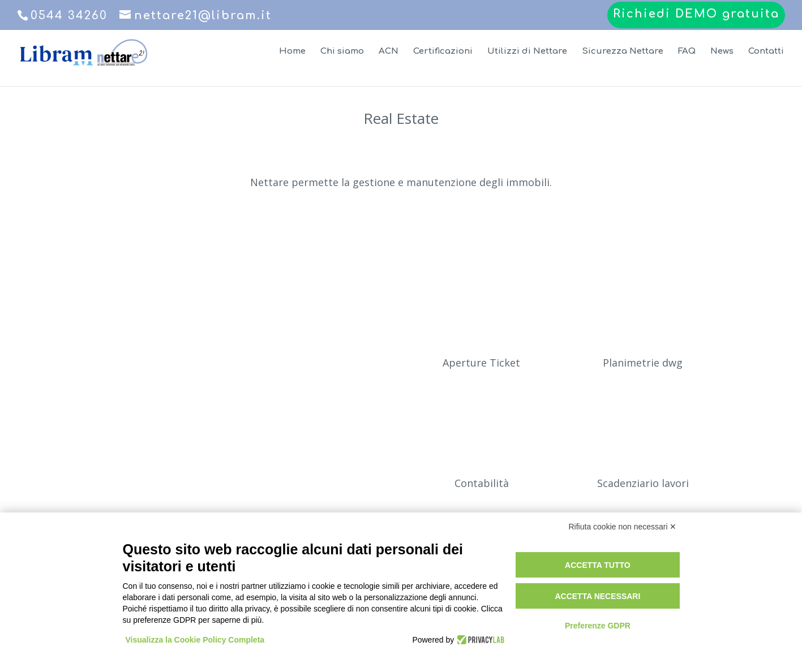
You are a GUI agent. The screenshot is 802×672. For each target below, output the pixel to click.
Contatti (766, 52)
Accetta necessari (597, 596)
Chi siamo (342, 52)
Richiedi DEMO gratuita (696, 14)
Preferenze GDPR (598, 626)
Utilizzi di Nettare (527, 52)
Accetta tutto (598, 565)
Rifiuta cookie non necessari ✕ (623, 527)
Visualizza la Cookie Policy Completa (195, 640)
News (722, 52)
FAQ (687, 52)
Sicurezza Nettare (623, 52)
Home (292, 52)
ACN (389, 52)
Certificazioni (443, 52)
